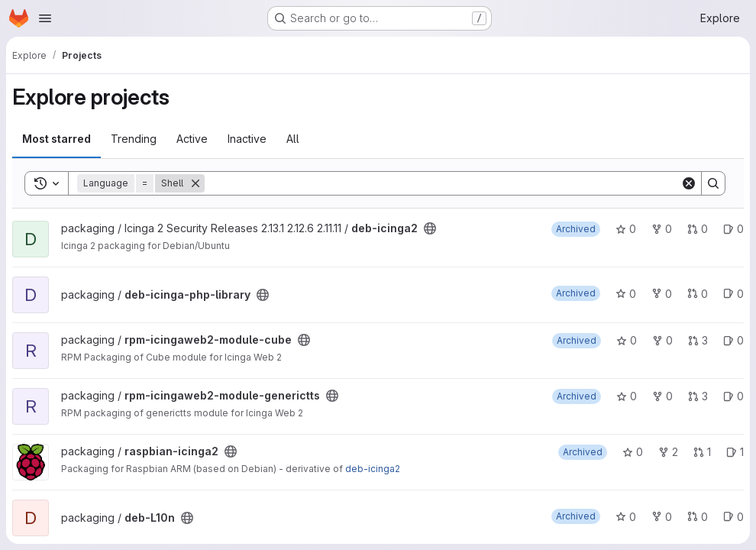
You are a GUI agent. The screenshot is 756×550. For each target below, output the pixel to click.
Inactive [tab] (247, 139)
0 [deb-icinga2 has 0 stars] (626, 229)
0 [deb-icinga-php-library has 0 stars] (626, 294)
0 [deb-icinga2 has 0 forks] (662, 229)
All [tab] (293, 139)
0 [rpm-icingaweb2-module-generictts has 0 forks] (662, 396)
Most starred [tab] (57, 139)
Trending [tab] (134, 139)
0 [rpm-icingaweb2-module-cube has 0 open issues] (733, 340)
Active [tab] (192, 139)
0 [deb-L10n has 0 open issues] (733, 517)
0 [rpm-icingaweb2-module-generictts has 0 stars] (627, 396)
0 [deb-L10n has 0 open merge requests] (698, 517)
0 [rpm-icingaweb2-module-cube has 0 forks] (662, 340)
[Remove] (195, 183)
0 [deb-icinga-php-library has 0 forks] (662, 294)
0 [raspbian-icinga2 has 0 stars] (633, 452)
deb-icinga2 (373, 469)
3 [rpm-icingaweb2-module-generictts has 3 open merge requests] (698, 396)
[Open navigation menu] (45, 18)
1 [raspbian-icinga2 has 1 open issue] (735, 452)
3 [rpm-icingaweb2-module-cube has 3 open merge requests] (698, 340)
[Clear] (689, 183)
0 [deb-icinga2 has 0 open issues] (733, 229)
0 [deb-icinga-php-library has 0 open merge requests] (698, 294)
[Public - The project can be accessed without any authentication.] (430, 228)
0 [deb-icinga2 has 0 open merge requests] (698, 229)
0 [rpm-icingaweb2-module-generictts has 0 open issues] (733, 396)
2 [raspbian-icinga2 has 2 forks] (668, 452)
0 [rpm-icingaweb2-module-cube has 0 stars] (627, 340)
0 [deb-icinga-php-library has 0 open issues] (733, 294)
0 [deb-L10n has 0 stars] (626, 517)
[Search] (443, 183)
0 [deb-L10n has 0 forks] (662, 517)
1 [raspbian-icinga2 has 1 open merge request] (702, 452)
